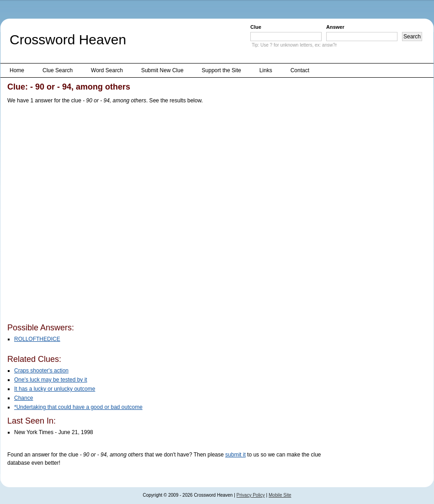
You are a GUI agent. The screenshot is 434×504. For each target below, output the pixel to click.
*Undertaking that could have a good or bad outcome (78, 407)
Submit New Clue (162, 70)
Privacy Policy (251, 495)
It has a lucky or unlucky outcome (55, 389)
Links (266, 70)
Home (17, 70)
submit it (236, 455)
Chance (24, 398)
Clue (256, 27)
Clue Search (58, 70)
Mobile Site (280, 495)
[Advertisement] (102, 215)
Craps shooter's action (41, 371)
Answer (335, 27)
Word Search (107, 70)
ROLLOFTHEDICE (37, 339)
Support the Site (222, 70)
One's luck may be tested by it (51, 380)
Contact (300, 70)
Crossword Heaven (68, 40)
